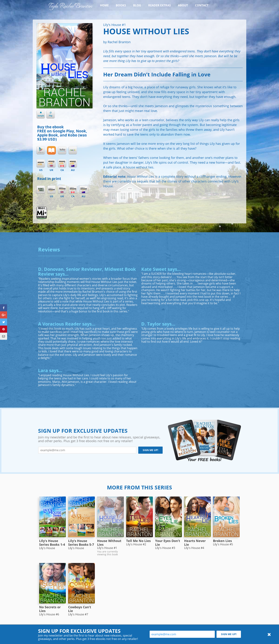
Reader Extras (160, 5)
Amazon (51, 190)
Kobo (62, 150)
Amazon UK (62, 190)
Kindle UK (51, 163)
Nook (73, 150)
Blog (137, 5)
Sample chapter (41, 114)
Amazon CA (73, 190)
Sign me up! (150, 450)
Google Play (41, 150)
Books (121, 5)
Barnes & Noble (41, 190)
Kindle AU (73, 163)
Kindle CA (62, 163)
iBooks (51, 150)
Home (104, 5)
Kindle (41, 163)
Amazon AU (83, 190)
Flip (51, 114)
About (183, 5)
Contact (202, 5)
